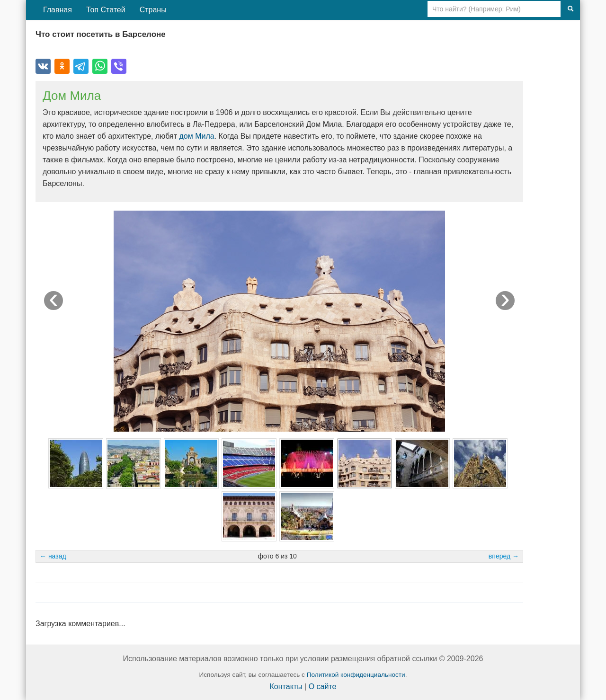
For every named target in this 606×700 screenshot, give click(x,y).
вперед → (504, 556)
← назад (53, 556)
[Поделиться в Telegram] (81, 66)
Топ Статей (106, 10)
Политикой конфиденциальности (356, 675)
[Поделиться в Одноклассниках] (62, 66)
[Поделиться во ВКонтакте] (43, 66)
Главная (58, 10)
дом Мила (197, 136)
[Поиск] (570, 9)
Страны (153, 10)
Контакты (286, 687)
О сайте (323, 687)
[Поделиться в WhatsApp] (100, 66)
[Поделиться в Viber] (119, 66)
